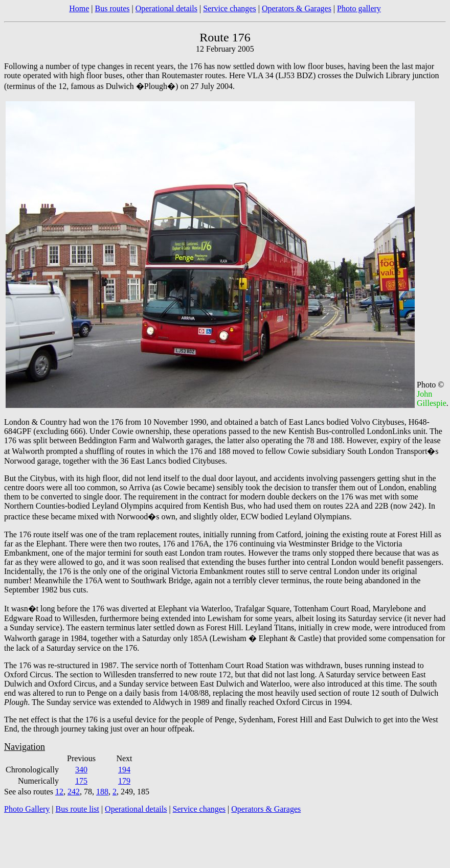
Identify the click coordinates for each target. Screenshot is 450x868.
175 (81, 781)
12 (59, 792)
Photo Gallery (27, 809)
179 (124, 781)
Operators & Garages (297, 8)
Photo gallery (359, 8)
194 (124, 770)
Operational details (166, 8)
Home (79, 8)
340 (81, 770)
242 (74, 792)
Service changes (230, 8)
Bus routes (112, 8)
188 (102, 792)
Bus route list (77, 809)
